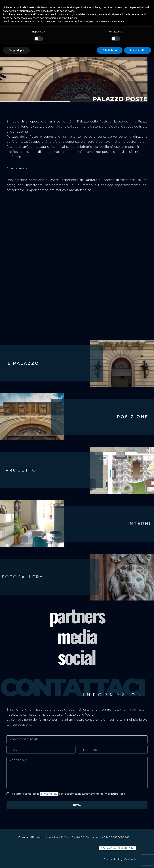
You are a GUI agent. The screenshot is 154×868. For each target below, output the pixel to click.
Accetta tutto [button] (138, 50)
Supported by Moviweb (120, 859)
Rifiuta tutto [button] (110, 50)
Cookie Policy (128, 848)
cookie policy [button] (67, 11)
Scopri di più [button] (16, 50)
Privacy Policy (50, 794)
